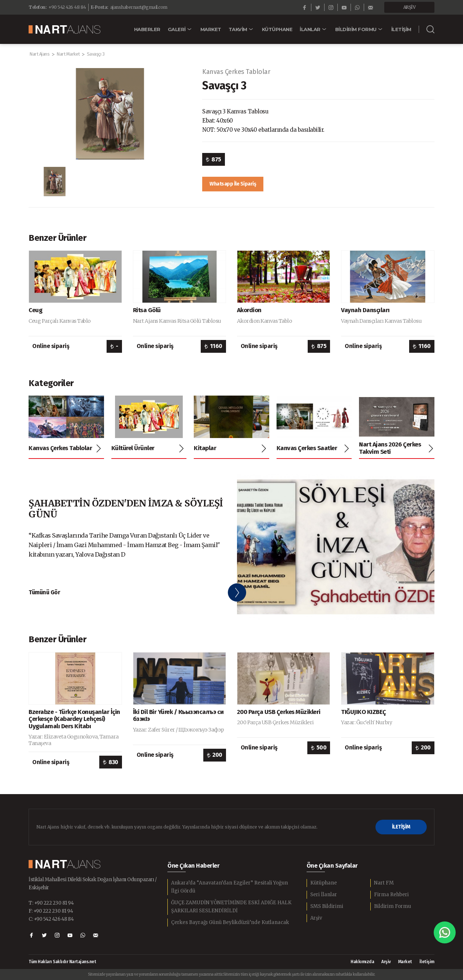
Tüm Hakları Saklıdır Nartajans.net (62, 962)
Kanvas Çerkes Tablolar (236, 72)
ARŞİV (410, 7)
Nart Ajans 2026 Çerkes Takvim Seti (390, 448)
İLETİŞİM (401, 827)
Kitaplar (205, 448)
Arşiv (316, 918)
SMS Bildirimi (327, 906)
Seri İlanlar (324, 895)
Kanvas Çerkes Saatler (307, 448)
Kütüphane (324, 883)
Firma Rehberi (391, 895)
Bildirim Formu (392, 906)
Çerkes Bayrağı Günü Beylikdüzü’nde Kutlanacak (230, 922)
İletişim (427, 962)
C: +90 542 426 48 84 (51, 919)
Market (405, 962)
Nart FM (384, 883)
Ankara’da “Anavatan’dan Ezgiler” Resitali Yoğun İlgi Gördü (229, 887)
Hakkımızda (362, 962)
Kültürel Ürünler (133, 448)
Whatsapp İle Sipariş (233, 184)
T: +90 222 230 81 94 (51, 903)
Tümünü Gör (44, 592)
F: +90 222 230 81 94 (51, 911)
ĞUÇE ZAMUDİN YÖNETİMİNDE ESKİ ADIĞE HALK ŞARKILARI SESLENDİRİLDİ (231, 907)
